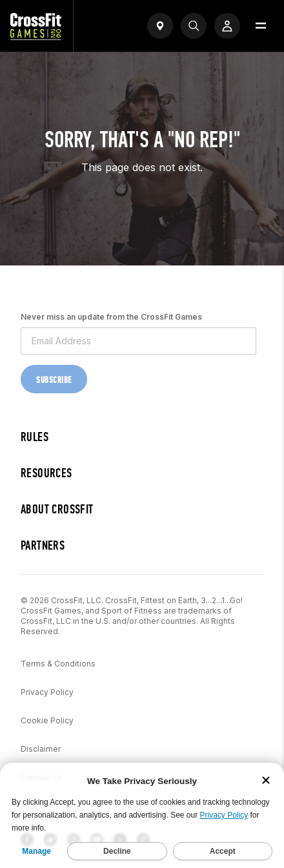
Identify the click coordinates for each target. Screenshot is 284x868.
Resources (46, 473)
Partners (43, 545)
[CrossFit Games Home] (36, 36)
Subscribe (54, 380)
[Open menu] (261, 26)
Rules (35, 437)
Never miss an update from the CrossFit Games (111, 317)
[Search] (194, 26)
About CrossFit (57, 509)
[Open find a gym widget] (160, 26)
